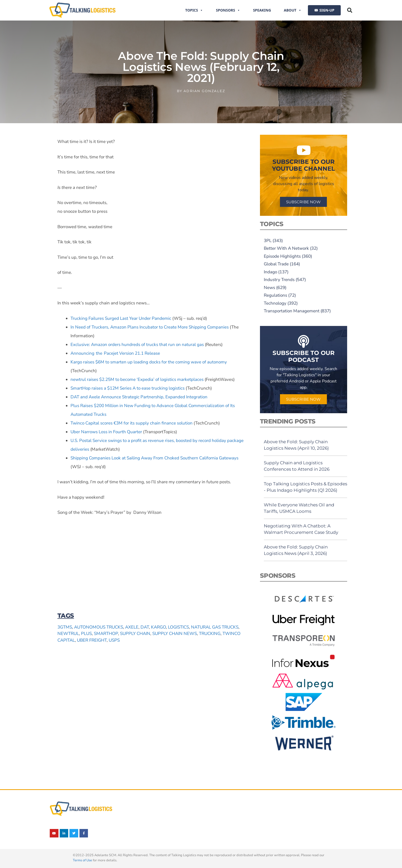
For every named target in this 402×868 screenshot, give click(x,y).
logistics (178, 627)
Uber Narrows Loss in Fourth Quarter (106, 432)
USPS (114, 640)
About (293, 10)
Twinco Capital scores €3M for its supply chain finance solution (132, 423)
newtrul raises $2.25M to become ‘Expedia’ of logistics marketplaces (137, 379)
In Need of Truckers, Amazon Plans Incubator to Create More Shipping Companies (150, 327)
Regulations (275, 295)
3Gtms (65, 627)
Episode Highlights (282, 256)
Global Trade (276, 264)
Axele (132, 627)
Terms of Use (82, 860)
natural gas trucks (215, 627)
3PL (268, 241)
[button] (350, 10)
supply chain (135, 634)
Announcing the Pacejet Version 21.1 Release (115, 353)
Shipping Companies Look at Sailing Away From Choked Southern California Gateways (154, 458)
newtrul (68, 634)
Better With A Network (286, 248)
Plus (86, 634)
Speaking (262, 10)
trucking (210, 634)
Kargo (158, 627)
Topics (194, 10)
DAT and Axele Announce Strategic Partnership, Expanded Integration (139, 397)
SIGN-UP (327, 10)
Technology (275, 303)
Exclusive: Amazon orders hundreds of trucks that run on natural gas (137, 345)
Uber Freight (92, 640)
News (269, 288)
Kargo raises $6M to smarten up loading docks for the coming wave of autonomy (149, 362)
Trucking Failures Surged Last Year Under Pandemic (121, 318)
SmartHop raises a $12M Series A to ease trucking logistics (128, 388)
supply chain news (175, 634)
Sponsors (228, 10)
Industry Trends (279, 280)
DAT (145, 627)
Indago (270, 272)
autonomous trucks (99, 627)
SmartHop (106, 634)
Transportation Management (292, 311)
